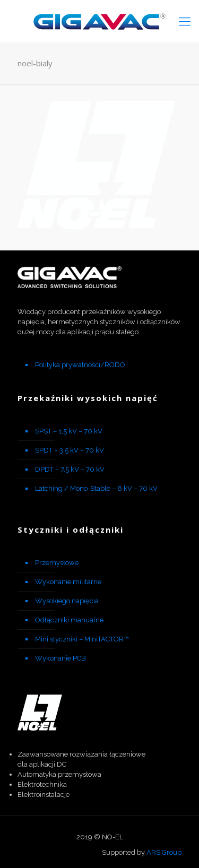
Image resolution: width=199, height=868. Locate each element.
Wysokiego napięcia (67, 601)
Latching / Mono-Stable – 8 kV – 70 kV (96, 488)
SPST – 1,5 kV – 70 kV (69, 431)
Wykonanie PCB (60, 658)
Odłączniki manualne (69, 620)
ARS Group (164, 852)
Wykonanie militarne (68, 582)
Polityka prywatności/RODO (80, 365)
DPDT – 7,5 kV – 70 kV (70, 469)
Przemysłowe (57, 563)
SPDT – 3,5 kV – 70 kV (70, 450)
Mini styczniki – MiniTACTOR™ (82, 639)
